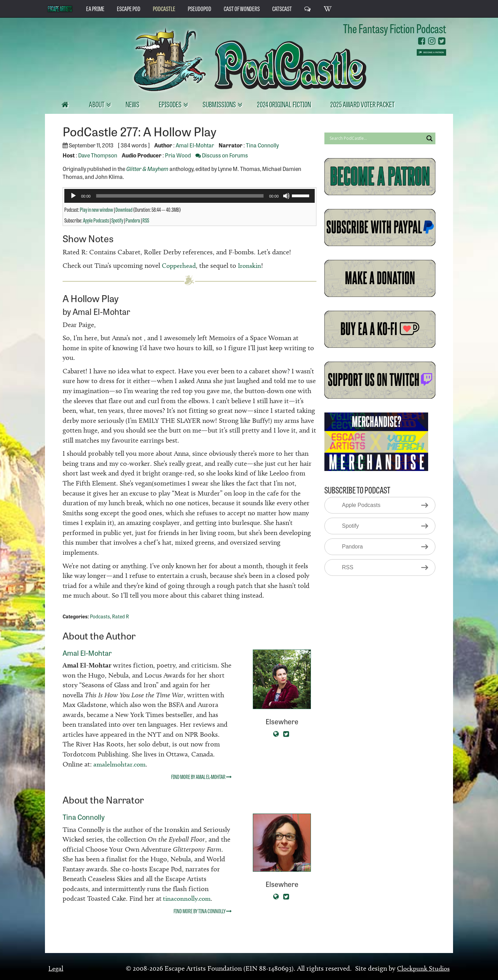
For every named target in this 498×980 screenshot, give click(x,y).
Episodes (171, 104)
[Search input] (376, 138)
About (97, 104)
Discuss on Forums (222, 155)
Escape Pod (129, 8)
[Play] (73, 196)
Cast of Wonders (242, 8)
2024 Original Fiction (284, 104)
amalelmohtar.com (121, 764)
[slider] (180, 196)
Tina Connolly (262, 145)
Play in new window (96, 209)
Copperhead (180, 265)
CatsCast (282, 8)
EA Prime (95, 8)
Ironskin (252, 265)
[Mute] (286, 196)
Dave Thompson (98, 155)
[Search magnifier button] (430, 138)
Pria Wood (178, 155)
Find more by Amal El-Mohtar (201, 776)
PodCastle (164, 8)
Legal (56, 968)
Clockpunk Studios (422, 968)
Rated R (121, 616)
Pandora (133, 220)
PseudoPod (200, 8)
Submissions (220, 104)
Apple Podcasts (96, 220)
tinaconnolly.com (188, 898)
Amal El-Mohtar (195, 145)
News (132, 104)
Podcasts (100, 616)
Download (124, 209)
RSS (146, 220)
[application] (189, 196)
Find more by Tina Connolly (203, 910)
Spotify (117, 220)
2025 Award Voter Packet (362, 104)
